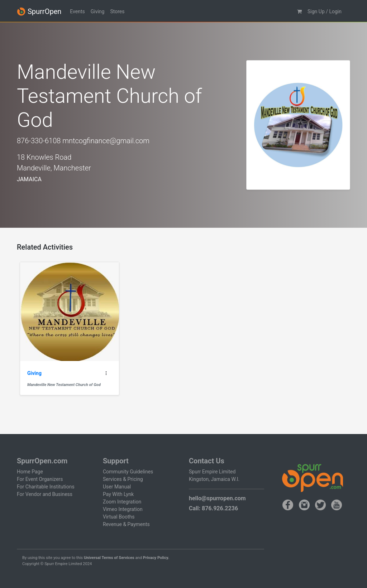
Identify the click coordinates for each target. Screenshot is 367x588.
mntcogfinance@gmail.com (106, 141)
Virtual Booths (119, 517)
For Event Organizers (40, 479)
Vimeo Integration (123, 509)
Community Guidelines (128, 472)
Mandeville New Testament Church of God (64, 385)
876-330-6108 (39, 141)
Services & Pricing (123, 479)
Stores (117, 11)
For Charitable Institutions (46, 487)
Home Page (30, 472)
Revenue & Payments (126, 524)
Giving (98, 11)
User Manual (117, 487)
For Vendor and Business (45, 494)
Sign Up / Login (325, 11)
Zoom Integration (122, 502)
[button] (299, 12)
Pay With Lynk (118, 494)
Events (77, 11)
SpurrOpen (39, 12)
